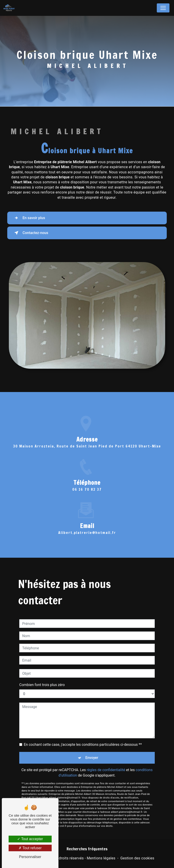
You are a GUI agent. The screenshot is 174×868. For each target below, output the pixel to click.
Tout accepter (30, 839)
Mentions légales (101, 858)
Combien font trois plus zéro (42, 674)
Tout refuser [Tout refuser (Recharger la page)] (30, 848)
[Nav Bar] (163, 8)
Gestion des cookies (137, 858)
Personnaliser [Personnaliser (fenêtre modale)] (30, 857)
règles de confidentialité (106, 759)
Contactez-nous (31, 233)
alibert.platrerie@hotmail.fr (87, 521)
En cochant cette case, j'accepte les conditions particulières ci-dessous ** (83, 733)
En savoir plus (29, 218)
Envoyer (92, 747)
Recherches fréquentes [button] (87, 849)
